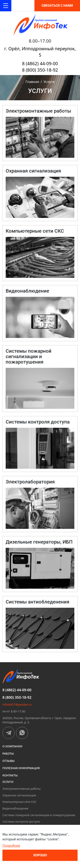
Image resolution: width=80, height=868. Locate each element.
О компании (12, 746)
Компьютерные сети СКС (19, 802)
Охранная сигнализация (19, 795)
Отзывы (9, 761)
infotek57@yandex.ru (17, 704)
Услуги (8, 782)
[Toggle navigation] (6, 6)
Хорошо (40, 855)
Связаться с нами (57, 6)
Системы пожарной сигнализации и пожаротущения (39, 815)
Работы (8, 753)
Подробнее (11, 846)
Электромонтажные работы (22, 789)
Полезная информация (21, 768)
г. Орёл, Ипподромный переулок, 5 (40, 52)
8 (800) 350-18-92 (40, 70)
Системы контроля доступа (21, 821)
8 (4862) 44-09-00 (40, 63)
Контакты (10, 775)
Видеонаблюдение (15, 808)
